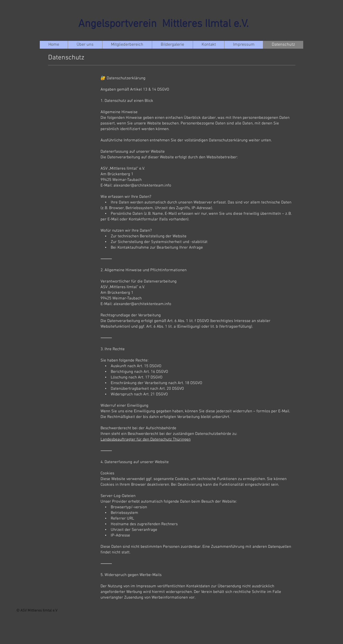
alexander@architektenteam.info (142, 185)
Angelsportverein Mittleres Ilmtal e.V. (163, 24)
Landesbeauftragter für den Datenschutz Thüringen (146, 439)
